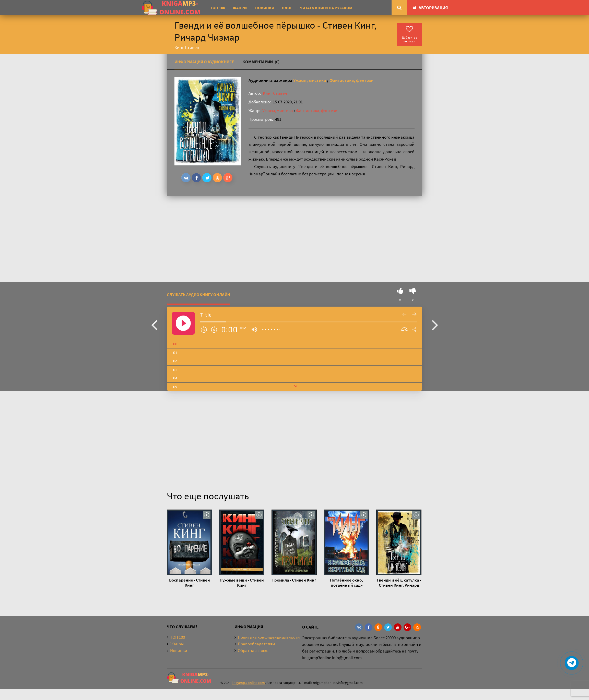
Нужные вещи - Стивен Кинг (242, 583)
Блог (287, 8)
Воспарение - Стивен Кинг (190, 583)
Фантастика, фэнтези (351, 80)
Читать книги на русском (326, 8)
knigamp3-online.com (248, 683)
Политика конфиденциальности (269, 637)
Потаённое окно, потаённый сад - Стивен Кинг (346, 583)
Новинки (265, 8)
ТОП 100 (218, 8)
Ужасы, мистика (310, 80)
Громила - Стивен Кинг (294, 580)
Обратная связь (253, 650)
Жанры (240, 8)
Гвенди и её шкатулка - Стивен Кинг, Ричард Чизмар (399, 583)
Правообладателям (256, 644)
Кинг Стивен (275, 93)
